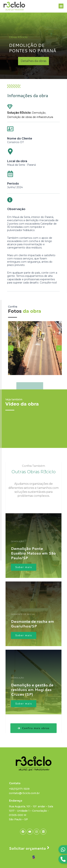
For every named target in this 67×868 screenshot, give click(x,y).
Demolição (39, 113)
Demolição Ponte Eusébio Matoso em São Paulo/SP (33, 553)
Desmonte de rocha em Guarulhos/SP (32, 624)
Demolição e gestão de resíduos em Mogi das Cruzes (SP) (32, 690)
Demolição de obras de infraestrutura (30, 117)
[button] (61, 6)
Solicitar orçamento (27, 848)
